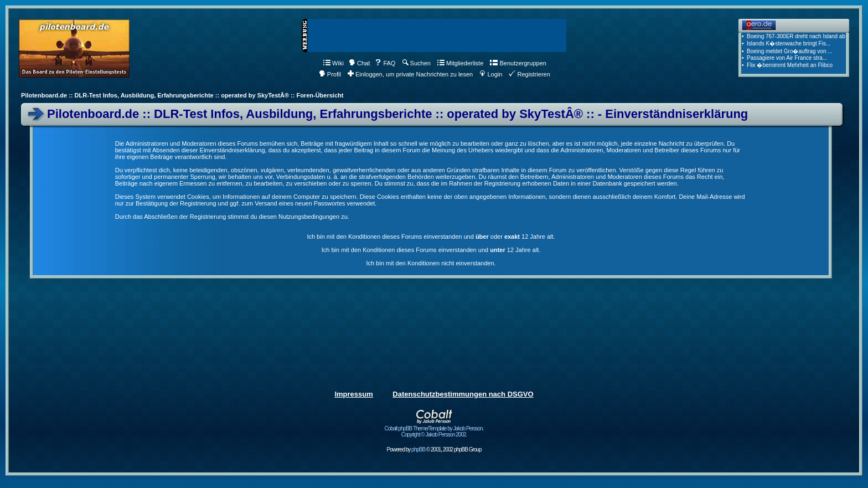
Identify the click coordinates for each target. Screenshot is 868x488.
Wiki (334, 63)
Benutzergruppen (518, 63)
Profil (330, 74)
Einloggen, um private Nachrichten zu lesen (410, 74)
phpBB (418, 450)
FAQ (385, 63)
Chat (359, 63)
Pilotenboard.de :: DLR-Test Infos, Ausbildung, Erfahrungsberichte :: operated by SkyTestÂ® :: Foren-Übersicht (182, 95)
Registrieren (529, 74)
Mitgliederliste (460, 63)
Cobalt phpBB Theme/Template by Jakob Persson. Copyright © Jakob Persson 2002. (434, 429)
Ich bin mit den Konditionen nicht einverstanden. (431, 263)
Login (491, 74)
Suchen (417, 63)
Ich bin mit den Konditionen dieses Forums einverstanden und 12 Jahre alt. (431, 250)
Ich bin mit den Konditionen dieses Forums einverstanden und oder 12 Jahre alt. (431, 237)
